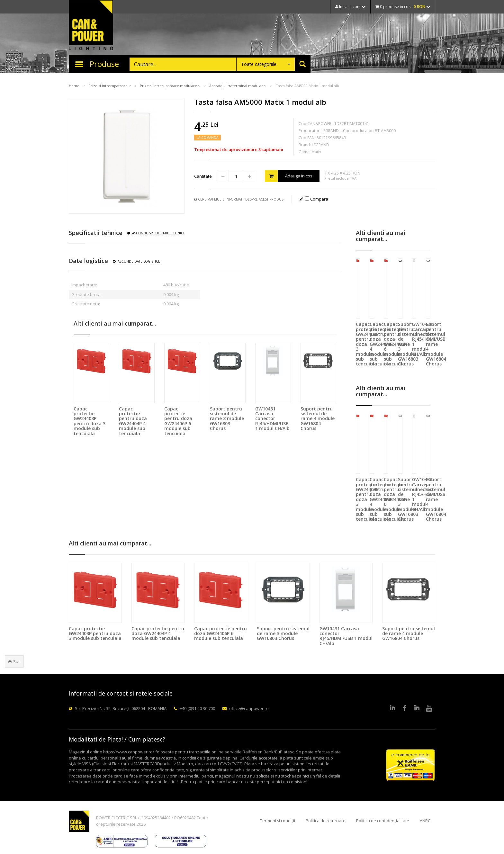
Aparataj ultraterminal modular (238, 86)
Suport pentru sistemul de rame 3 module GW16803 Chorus (227, 419)
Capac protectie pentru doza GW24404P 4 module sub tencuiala (133, 421)
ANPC (425, 821)
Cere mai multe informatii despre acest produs (239, 199)
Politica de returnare (326, 821)
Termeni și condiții (278, 821)
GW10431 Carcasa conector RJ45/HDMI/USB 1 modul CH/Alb (272, 419)
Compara (317, 199)
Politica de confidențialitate (383, 821)
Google (417, 708)
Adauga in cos (289, 176)
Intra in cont (350, 7)
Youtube (429, 708)
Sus (14, 661)
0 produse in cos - (403, 7)
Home (74, 86)
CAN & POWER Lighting (91, 26)
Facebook (405, 708)
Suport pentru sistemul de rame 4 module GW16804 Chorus (318, 419)
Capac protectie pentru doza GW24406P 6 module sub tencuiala (178, 421)
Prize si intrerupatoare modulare (170, 86)
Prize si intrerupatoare (110, 86)
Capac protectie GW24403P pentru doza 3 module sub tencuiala (90, 421)
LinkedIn (392, 708)
